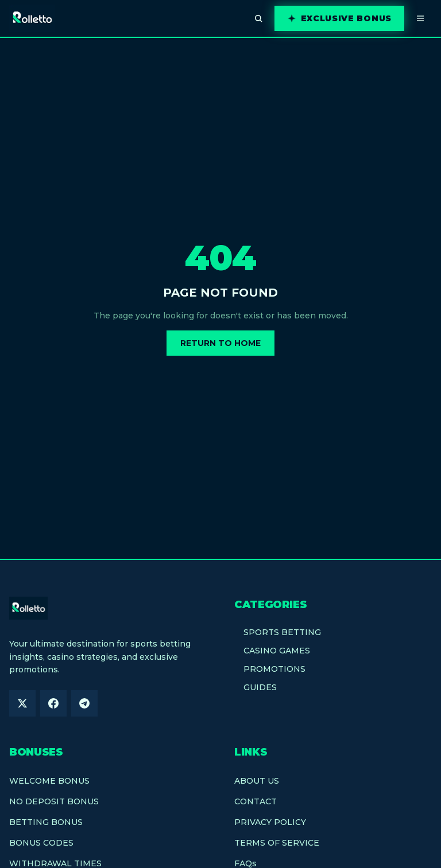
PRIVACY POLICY (270, 822)
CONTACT (256, 801)
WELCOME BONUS (49, 781)
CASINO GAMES (272, 651)
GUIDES (256, 687)
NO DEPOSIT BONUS (54, 801)
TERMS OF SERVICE (277, 843)
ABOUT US (257, 781)
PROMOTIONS (270, 669)
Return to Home (220, 343)
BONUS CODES (41, 843)
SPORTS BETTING (278, 632)
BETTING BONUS (46, 822)
